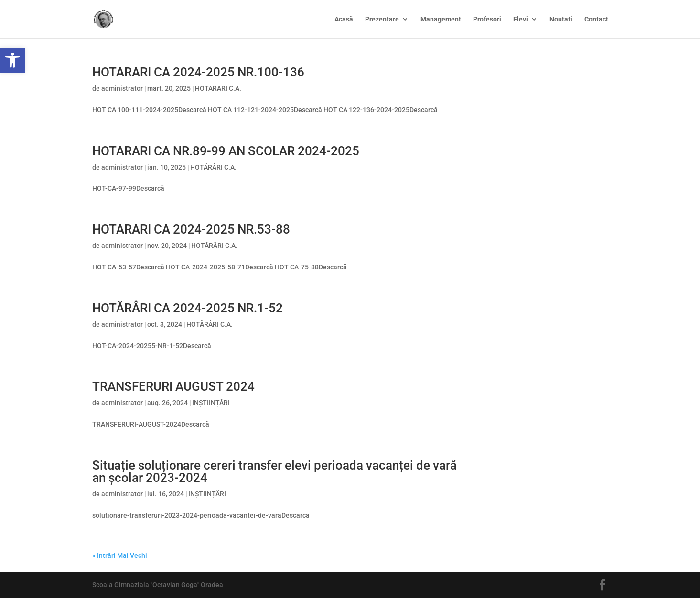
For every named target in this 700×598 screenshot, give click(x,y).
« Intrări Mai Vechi (120, 555)
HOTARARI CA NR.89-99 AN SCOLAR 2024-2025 (226, 151)
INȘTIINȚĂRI (211, 403)
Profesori (487, 19)
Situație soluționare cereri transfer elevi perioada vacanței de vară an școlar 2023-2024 (275, 471)
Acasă (344, 19)
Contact (596, 19)
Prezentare (382, 19)
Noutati (561, 19)
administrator (122, 88)
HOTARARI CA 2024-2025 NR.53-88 (191, 229)
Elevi (521, 19)
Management (441, 19)
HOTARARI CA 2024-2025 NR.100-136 (198, 72)
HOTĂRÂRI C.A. (218, 88)
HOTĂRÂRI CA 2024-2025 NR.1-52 (188, 308)
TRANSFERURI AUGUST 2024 (173, 386)
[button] (12, 60)
